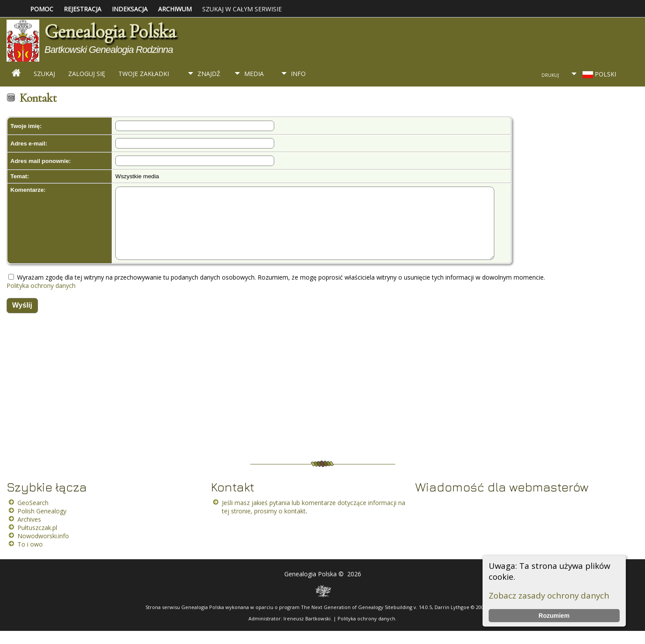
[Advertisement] (262, 404)
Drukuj (550, 75)
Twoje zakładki (144, 74)
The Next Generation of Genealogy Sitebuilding (357, 620)
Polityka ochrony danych (41, 299)
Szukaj (44, 74)
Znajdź (209, 74)
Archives (29, 532)
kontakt (295, 524)
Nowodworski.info (43, 549)
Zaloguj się (87, 74)
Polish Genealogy (42, 524)
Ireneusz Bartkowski (307, 632)
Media (254, 74)
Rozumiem (554, 616)
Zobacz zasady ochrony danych (549, 595)
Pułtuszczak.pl (37, 541)
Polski (598, 74)
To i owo (30, 557)
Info (298, 74)
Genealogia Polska (110, 31)
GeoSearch (33, 516)
